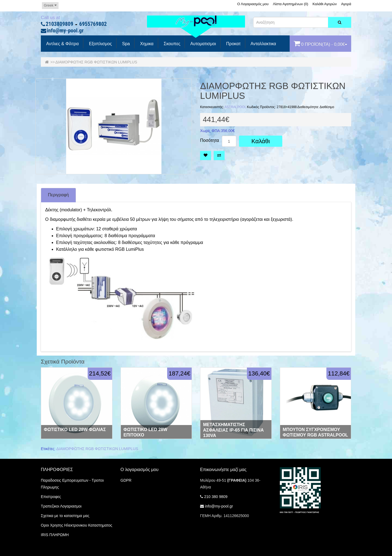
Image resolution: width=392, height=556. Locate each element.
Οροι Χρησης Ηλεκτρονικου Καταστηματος (76, 525)
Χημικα (146, 44)
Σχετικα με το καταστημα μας (65, 516)
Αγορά (346, 4)
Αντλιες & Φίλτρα (62, 44)
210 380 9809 (216, 497)
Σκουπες (171, 44)
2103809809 (59, 24)
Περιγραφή (58, 195)
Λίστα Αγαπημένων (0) (291, 4)
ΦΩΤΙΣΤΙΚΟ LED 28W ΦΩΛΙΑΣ (75, 430)
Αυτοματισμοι (203, 44)
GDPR (126, 480)
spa (125, 44)
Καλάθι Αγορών (325, 4)
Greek (50, 5)
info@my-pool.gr (65, 31)
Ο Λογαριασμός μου (253, 4)
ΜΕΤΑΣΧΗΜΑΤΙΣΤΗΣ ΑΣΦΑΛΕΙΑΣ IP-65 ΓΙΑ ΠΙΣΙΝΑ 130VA (233, 430)
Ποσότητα (210, 140)
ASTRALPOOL (235, 107)
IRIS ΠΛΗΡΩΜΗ (55, 535)
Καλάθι (261, 141)
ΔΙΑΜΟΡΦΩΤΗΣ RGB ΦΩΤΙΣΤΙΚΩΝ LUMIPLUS (96, 62)
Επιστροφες (51, 497)
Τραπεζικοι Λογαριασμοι (61, 506)
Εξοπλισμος (100, 44)
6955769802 (93, 24)
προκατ (233, 44)
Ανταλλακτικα (263, 44)
